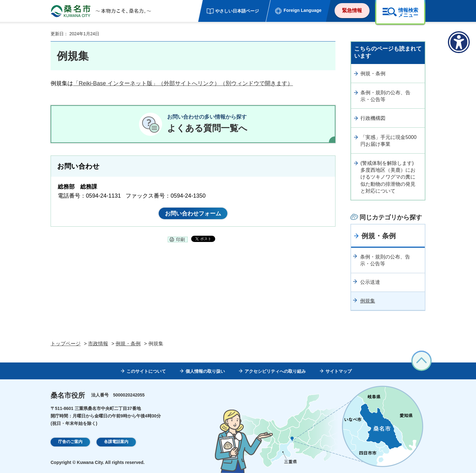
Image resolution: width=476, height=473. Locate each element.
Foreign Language (302, 10)
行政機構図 (373, 118)
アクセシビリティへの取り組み (275, 371)
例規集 (368, 301)
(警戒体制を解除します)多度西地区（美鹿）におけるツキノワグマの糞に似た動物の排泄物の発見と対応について (388, 177)
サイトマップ (339, 371)
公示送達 (370, 282)
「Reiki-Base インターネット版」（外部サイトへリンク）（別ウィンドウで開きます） (183, 83)
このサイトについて (146, 371)
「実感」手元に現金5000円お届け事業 (389, 141)
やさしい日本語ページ (237, 11)
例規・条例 (373, 74)
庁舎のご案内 (70, 442)
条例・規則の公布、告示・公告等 (385, 96)
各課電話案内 (116, 442)
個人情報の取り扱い (205, 371)
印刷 (181, 242)
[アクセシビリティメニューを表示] (459, 42)
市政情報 (98, 344)
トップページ (66, 344)
